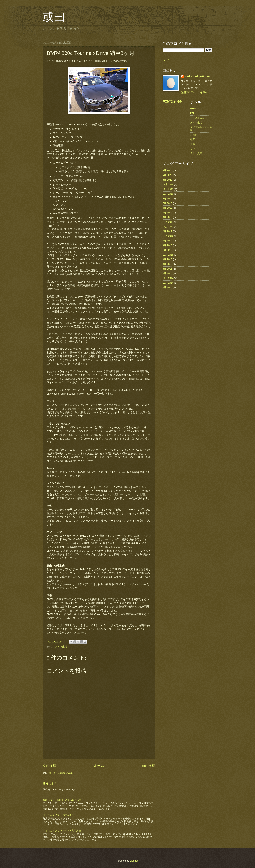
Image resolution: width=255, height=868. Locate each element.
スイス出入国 (197, 118)
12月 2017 (168, 222)
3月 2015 (167, 269)
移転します (50, 784)
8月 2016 (167, 241)
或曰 (54, 17)
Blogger (134, 861)
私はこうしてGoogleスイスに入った (62, 800)
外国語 (194, 135)
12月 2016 (168, 236)
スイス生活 (61, 647)
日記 (193, 149)
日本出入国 (196, 153)
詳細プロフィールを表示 (194, 92)
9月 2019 (167, 199)
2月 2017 (167, 231)
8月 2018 (167, 217)
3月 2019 (167, 213)
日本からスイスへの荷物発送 (58, 815)
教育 (193, 139)
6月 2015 (167, 264)
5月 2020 (167, 175)
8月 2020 (167, 170)
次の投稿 (49, 766)
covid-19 (195, 109)
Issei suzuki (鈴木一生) (197, 76)
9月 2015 (167, 259)
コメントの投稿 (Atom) (61, 773)
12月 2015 (168, 255)
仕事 (193, 144)
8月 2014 (167, 287)
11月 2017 (168, 227)
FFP (192, 113)
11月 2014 (168, 278)
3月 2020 (167, 180)
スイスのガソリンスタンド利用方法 (62, 831)
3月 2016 (167, 245)
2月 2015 (167, 273)
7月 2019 (167, 203)
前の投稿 (149, 766)
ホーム (99, 766)
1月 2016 (167, 250)
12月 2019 (168, 184)
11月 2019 (168, 189)
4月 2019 (167, 208)
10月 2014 (168, 283)
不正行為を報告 (172, 102)
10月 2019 (168, 194)
